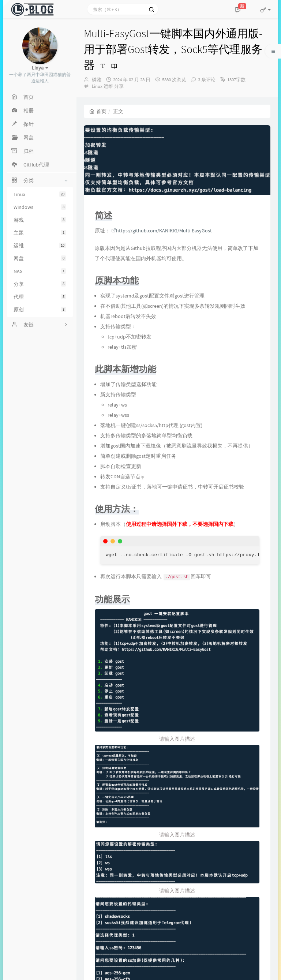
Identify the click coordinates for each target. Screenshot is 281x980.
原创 (40, 310)
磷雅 (97, 80)
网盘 (40, 258)
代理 (40, 297)
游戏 (40, 220)
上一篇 (97, 792)
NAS (40, 271)
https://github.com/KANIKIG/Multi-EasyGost (162, 231)
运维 (40, 246)
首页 (98, 111)
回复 (109, 866)
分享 (40, 284)
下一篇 (258, 792)
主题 (40, 233)
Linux (40, 194)
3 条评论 (207, 80)
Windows (40, 207)
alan (107, 879)
